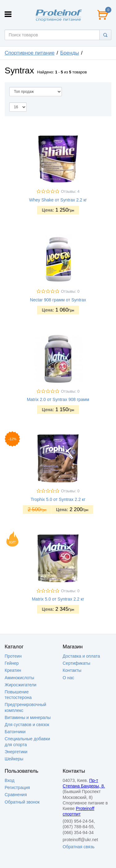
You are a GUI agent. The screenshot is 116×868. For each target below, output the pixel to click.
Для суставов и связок (27, 725)
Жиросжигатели (21, 685)
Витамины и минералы (28, 717)
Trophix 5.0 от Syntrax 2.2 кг (58, 499)
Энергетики (16, 752)
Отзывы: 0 (70, 291)
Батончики (15, 732)
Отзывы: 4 (70, 192)
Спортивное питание (30, 53)
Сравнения (16, 795)
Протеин (13, 656)
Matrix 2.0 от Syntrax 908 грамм (58, 399)
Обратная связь (79, 847)
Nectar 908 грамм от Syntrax (58, 300)
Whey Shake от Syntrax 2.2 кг (58, 200)
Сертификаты (77, 663)
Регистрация (17, 787)
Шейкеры (14, 759)
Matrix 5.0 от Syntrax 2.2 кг (58, 599)
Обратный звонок (22, 802)
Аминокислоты (19, 678)
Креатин (13, 670)
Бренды (69, 53)
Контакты (72, 670)
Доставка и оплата (82, 656)
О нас (69, 678)
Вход (10, 780)
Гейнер (12, 663)
